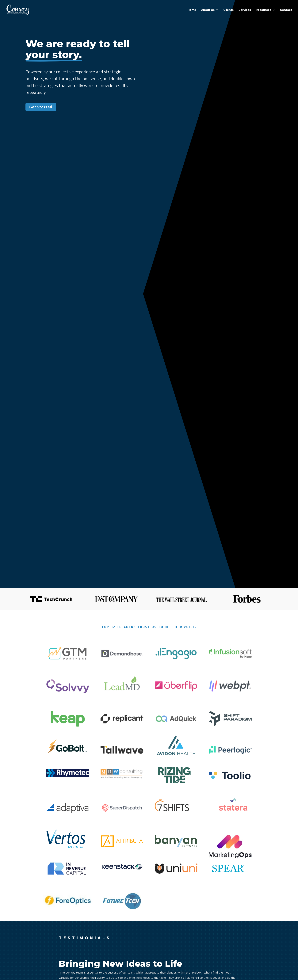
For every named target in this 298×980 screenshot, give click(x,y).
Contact (286, 10)
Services (245, 10)
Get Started (41, 107)
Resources (264, 10)
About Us (208, 10)
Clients (228, 10)
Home (192, 10)
